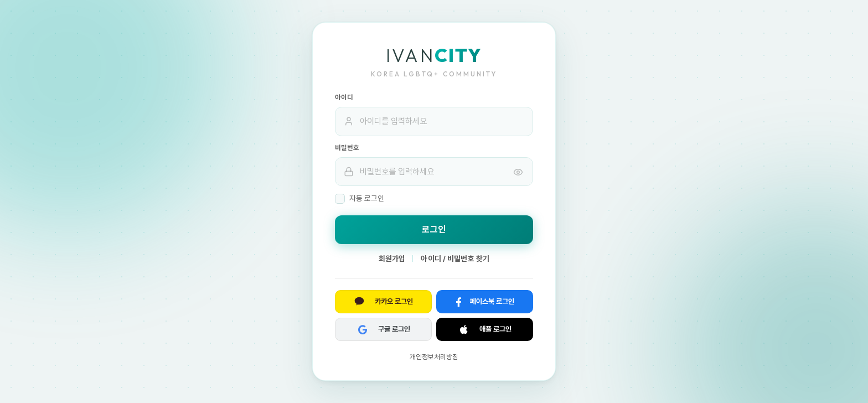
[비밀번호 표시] (518, 172)
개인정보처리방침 (434, 357)
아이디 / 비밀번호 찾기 (455, 259)
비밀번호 (347, 148)
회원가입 (392, 259)
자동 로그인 (360, 199)
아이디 (344, 97)
